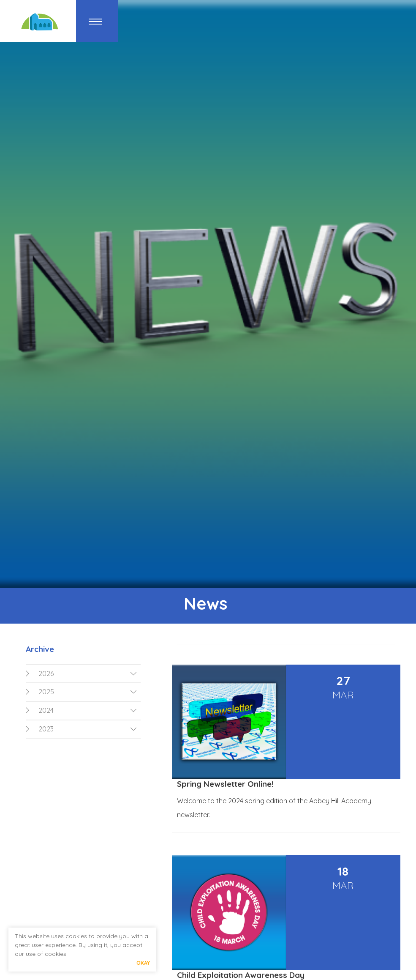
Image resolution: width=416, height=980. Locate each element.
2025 (40, 692)
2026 (40, 673)
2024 (40, 710)
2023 (40, 729)
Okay (143, 963)
